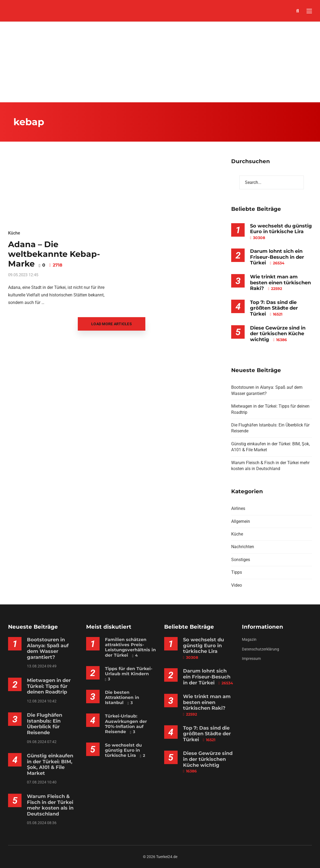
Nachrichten (243, 547)
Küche (14, 233)
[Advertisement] (160, 62)
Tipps (237, 572)
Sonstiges (241, 560)
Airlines (238, 508)
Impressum (251, 659)
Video (237, 585)
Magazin (249, 639)
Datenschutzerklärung (261, 649)
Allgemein (241, 521)
